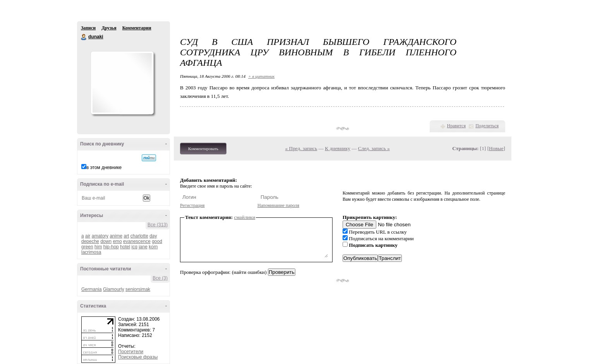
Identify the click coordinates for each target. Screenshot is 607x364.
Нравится (456, 126)
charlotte (139, 236)
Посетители (131, 352)
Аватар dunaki (122, 83)
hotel (125, 247)
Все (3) (160, 278)
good (157, 241)
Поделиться (487, 126)
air (88, 236)
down (106, 241)
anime (116, 236)
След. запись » (374, 148)
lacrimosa (91, 252)
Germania (92, 289)
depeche (90, 241)
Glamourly (114, 289)
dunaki (84, 37)
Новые (496, 148)
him (98, 247)
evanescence (137, 241)
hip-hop (111, 247)
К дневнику (338, 148)
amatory (100, 236)
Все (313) (158, 225)
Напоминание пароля (278, 205)
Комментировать (203, 149)
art (126, 236)
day (153, 236)
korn (153, 247)
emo (117, 241)
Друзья (109, 28)
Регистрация (192, 205)
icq (134, 247)
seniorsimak (138, 289)
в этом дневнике (104, 167)
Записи (88, 28)
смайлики (245, 217)
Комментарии (137, 28)
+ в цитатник (261, 76)
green (87, 247)
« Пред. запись (301, 148)
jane (143, 247)
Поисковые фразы (138, 357)
